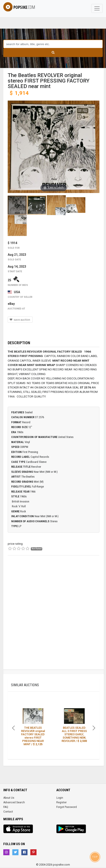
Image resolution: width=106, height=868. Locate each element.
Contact (8, 812)
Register (61, 802)
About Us (9, 798)
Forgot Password (67, 807)
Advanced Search (14, 802)
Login (60, 798)
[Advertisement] (53, 616)
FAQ (6, 807)
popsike (19, 7)
